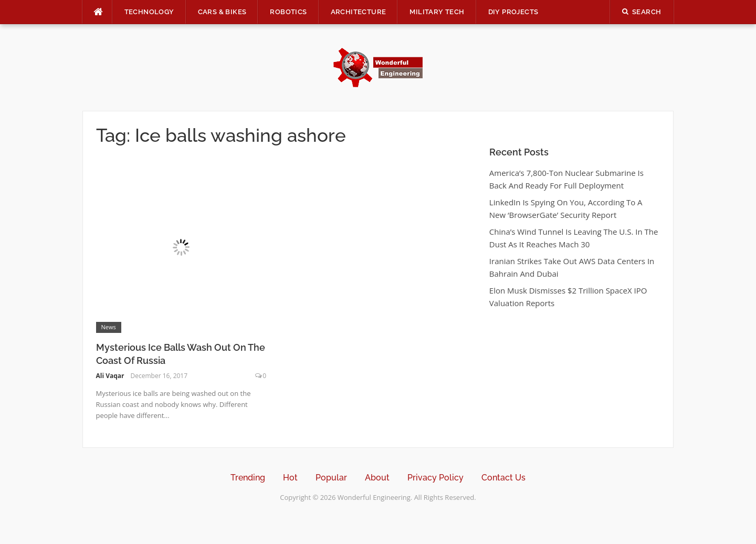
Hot (290, 478)
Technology (149, 12)
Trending (248, 478)
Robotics (288, 12)
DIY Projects (513, 12)
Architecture (359, 12)
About (377, 478)
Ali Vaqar (110, 376)
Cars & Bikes (222, 12)
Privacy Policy (435, 478)
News (109, 327)
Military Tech (437, 12)
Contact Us (503, 478)
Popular (331, 478)
